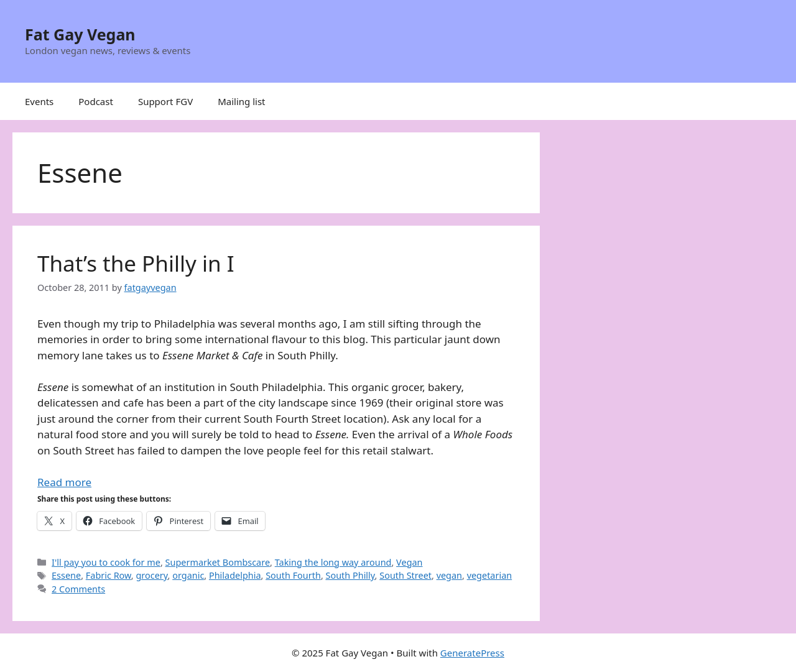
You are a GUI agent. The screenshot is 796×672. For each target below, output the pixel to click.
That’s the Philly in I (136, 263)
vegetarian (490, 575)
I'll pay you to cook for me (106, 562)
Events (39, 101)
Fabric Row (109, 575)
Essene (66, 575)
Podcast (96, 101)
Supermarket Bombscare (218, 562)
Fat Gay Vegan (80, 34)
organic (188, 575)
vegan (449, 575)
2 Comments (78, 589)
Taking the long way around (333, 562)
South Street (405, 575)
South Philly (350, 575)
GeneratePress (472, 653)
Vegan (409, 562)
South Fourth (293, 575)
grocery (151, 575)
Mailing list (241, 101)
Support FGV (165, 101)
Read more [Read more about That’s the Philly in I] (64, 482)
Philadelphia (235, 575)
